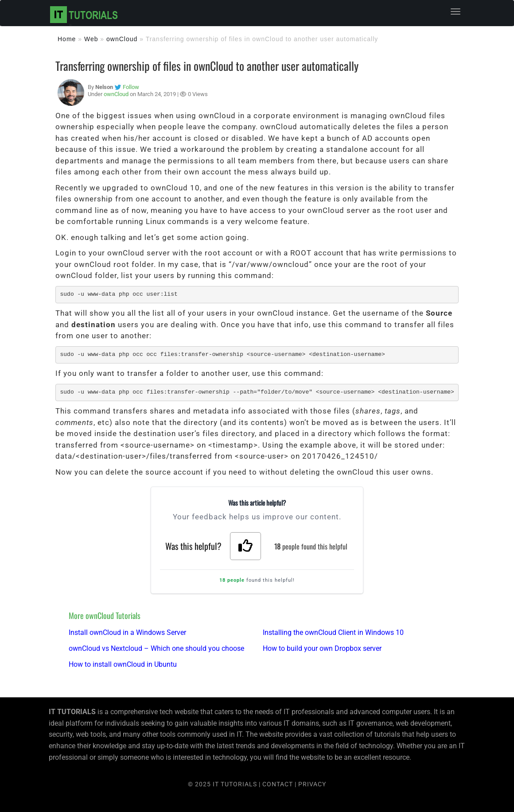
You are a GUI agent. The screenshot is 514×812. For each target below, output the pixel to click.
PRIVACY (312, 784)
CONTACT (278, 784)
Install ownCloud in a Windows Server (127, 632)
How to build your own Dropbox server (322, 648)
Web (91, 39)
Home (67, 39)
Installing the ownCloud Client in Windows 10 (333, 632)
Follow (131, 87)
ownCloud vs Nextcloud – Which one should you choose (156, 648)
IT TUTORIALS (235, 784)
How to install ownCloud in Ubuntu (123, 664)
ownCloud (122, 39)
